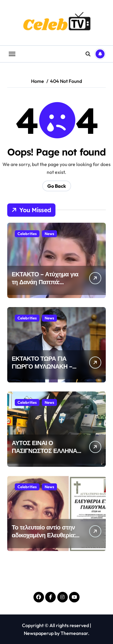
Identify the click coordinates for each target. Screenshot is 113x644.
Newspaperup (39, 633)
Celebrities (27, 234)
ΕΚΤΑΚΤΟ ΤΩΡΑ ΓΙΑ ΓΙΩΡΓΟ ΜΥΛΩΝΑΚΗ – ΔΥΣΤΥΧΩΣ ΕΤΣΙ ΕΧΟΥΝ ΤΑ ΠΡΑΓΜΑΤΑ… (44, 370)
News (49, 234)
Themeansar (74, 633)
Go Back (57, 186)
